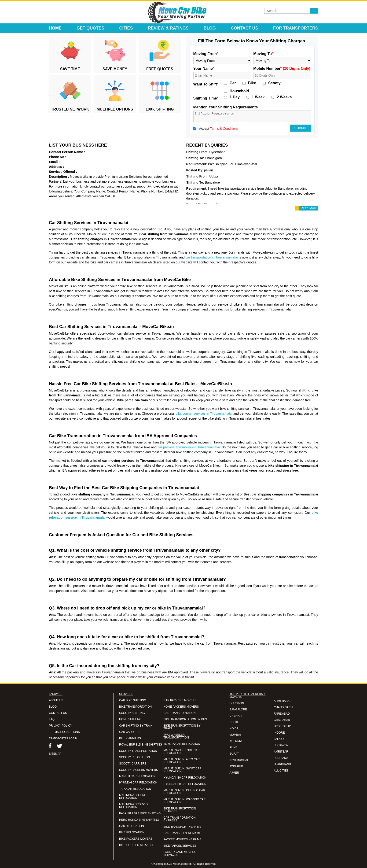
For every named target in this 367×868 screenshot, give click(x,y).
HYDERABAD (283, 726)
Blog (210, 28)
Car (233, 83)
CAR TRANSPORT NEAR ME (182, 833)
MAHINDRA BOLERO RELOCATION (133, 797)
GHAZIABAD (282, 720)
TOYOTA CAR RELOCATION (182, 744)
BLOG (53, 707)
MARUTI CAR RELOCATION (137, 776)
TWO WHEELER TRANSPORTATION (176, 736)
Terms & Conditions (224, 129)
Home (55, 28)
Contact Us (244, 28)
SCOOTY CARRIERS (133, 764)
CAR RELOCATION (132, 826)
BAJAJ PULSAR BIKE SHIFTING (140, 813)
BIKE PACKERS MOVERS (136, 839)
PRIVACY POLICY (61, 726)
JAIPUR (279, 739)
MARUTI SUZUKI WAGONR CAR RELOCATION (184, 801)
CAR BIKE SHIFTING (133, 700)
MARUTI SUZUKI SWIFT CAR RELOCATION (182, 770)
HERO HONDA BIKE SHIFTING (139, 820)
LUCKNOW (281, 745)
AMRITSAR (281, 752)
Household (239, 91)
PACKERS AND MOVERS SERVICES (180, 853)
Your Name (204, 68)
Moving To (263, 54)
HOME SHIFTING (130, 719)
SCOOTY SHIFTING (132, 713)
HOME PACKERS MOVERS (181, 707)
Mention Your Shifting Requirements (226, 107)
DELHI (234, 722)
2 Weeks (284, 97)
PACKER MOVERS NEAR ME (182, 839)
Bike (252, 83)
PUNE (233, 747)
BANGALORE (238, 709)
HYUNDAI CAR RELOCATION (138, 783)
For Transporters (296, 28)
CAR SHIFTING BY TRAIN (136, 726)
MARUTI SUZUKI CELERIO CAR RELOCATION (184, 792)
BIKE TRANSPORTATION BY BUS (185, 719)
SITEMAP (55, 754)
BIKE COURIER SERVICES (137, 845)
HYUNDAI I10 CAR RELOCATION (185, 778)
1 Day (235, 97)
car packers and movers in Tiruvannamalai (189, 447)
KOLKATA (236, 741)
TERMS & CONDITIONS (64, 732)
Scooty (274, 83)
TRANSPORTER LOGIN (63, 738)
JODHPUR (236, 766)
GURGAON (237, 703)
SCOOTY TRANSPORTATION (138, 751)
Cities (126, 28)
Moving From (206, 54)
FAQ (52, 719)
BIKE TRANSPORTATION (135, 707)
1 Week (258, 97)
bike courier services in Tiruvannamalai (204, 414)
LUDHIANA (281, 758)
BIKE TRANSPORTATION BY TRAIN (182, 727)
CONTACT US (58, 713)
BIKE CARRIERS (130, 738)
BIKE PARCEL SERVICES (180, 846)
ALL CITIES (281, 771)
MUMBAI (235, 735)
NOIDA (234, 728)
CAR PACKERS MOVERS (180, 700)
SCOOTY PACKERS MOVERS (139, 770)
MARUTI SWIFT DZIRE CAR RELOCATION (181, 752)
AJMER (234, 773)
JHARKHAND (282, 764)
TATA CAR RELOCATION (135, 789)
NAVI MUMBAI (239, 760)
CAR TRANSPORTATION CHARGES (179, 819)
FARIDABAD (282, 714)
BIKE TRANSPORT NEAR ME (182, 827)
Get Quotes (90, 28)
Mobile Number (282, 68)
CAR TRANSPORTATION (179, 713)
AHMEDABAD (283, 701)
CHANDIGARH (283, 707)
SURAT (234, 754)
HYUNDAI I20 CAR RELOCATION (185, 784)
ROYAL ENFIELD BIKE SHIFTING (141, 745)
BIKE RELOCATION (132, 832)
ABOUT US (56, 700)
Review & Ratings (168, 28)
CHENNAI (236, 716)
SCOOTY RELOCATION (134, 757)
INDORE (279, 733)
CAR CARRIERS (130, 732)
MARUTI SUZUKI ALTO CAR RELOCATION (182, 761)
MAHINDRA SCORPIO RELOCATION (133, 806)
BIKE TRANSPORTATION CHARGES (180, 810)
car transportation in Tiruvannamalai (212, 257)
